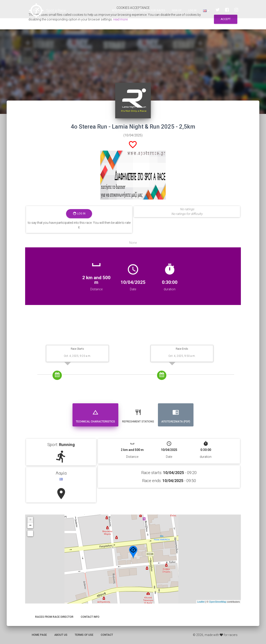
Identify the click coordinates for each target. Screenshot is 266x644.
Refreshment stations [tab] (138, 414)
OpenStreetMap (218, 602)
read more (120, 19)
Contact (107, 635)
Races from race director (54, 617)
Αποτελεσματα (123, 11)
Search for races (152, 11)
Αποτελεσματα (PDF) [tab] (176, 414)
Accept (226, 19)
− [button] (30, 525)
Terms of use (84, 635)
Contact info (90, 617)
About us (61, 635)
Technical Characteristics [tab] (95, 414)
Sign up (177, 11)
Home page (39, 635)
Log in (192, 11)
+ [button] (30, 520)
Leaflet (201, 602)
